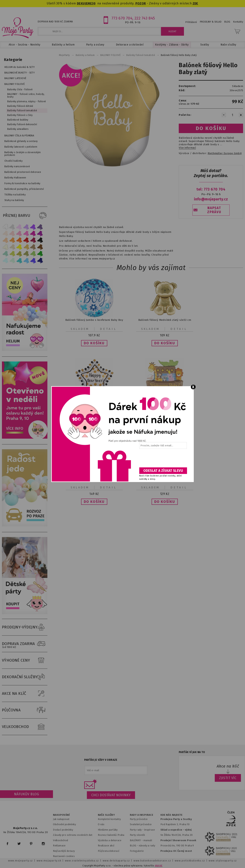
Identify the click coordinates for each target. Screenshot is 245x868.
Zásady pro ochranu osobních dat (73, 835)
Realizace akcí (106, 846)
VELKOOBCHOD (25, 727)
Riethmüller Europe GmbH (225, 153)
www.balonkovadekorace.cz (152, 861)
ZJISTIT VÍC (228, 778)
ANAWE (159, 866)
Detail (108, 329)
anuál (149, 840)
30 (94, 3)
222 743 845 (145, 18)
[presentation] (163, 459)
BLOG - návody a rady (142, 846)
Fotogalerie (137, 851)
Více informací (187, 148)
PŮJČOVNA (25, 710)
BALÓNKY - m (138, 840)
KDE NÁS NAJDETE (172, 815)
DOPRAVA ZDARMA (25, 644)
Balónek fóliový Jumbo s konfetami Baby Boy (94, 320)
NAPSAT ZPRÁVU (214, 210)
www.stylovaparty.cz (223, 861)
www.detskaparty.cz (116, 861)
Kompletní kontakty (109, 819)
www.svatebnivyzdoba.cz (82, 861)
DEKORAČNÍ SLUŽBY (25, 677)
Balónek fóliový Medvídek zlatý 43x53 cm (165, 320)
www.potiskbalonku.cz (190, 861)
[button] (94, 343)
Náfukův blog (26, 794)
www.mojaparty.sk (49, 861)
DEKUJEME (84, 3)
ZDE (195, 3)
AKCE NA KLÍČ (25, 694)
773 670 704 (122, 18)
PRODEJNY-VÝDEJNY (25, 627)
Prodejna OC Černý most (176, 851)
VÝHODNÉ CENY (25, 660)
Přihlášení (191, 22)
